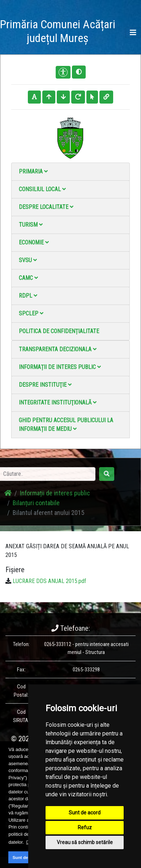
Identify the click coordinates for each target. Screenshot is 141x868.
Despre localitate (46, 207)
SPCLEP (31, 313)
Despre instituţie (45, 385)
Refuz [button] (85, 827)
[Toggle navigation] (133, 33)
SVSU (28, 260)
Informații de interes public (60, 367)
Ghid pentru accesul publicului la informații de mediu (66, 425)
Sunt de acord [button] (27, 857)
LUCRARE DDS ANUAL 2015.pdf (49, 581)
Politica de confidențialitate (59, 331)
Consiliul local (42, 189)
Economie (34, 242)
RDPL (28, 296)
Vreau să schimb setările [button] (85, 842)
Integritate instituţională (58, 402)
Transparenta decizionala (58, 349)
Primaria (33, 171)
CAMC (28, 278)
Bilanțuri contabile (36, 503)
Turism (31, 225)
